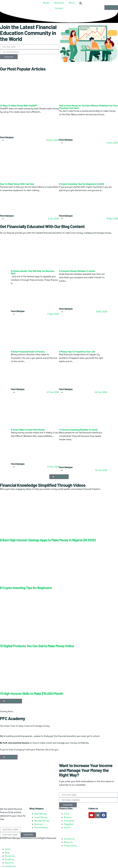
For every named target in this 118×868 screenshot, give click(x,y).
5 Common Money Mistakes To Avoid (77, 271)
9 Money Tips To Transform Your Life (77, 352)
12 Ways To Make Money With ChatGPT (19, 105)
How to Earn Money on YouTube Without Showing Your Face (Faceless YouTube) (88, 107)
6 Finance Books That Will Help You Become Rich (33, 272)
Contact (59, 8)
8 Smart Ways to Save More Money (28, 430)
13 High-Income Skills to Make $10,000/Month (32, 693)
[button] (81, 3)
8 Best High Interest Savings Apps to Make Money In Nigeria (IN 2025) (48, 540)
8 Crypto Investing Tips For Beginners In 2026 (81, 184)
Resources (59, 3)
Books (46, 3)
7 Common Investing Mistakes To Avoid (78, 430)
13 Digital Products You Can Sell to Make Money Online (37, 646)
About (72, 3)
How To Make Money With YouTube (17, 184)
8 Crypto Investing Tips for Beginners (26, 588)
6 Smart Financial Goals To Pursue (28, 352)
